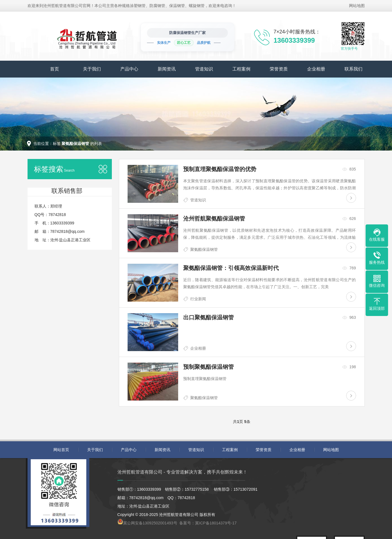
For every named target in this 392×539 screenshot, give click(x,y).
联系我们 (354, 69)
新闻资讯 (167, 69)
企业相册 (316, 69)
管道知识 (204, 69)
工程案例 (241, 69)
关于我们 (92, 69)
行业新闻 (198, 299)
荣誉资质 (279, 69)
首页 (55, 69)
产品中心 (129, 69)
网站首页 (61, 450)
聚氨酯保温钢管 (204, 249)
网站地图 (357, 6)
